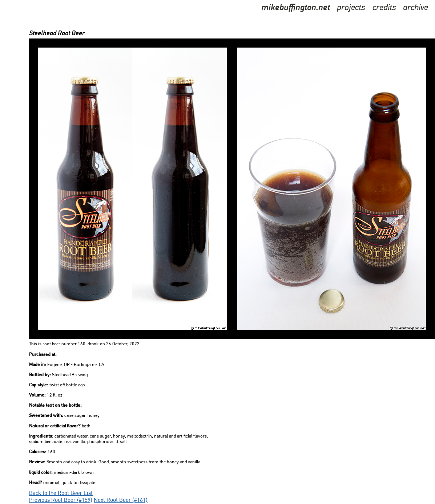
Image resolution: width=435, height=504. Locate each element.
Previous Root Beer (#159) (61, 500)
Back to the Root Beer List (61, 493)
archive (416, 8)
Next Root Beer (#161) (121, 500)
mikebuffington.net (296, 8)
